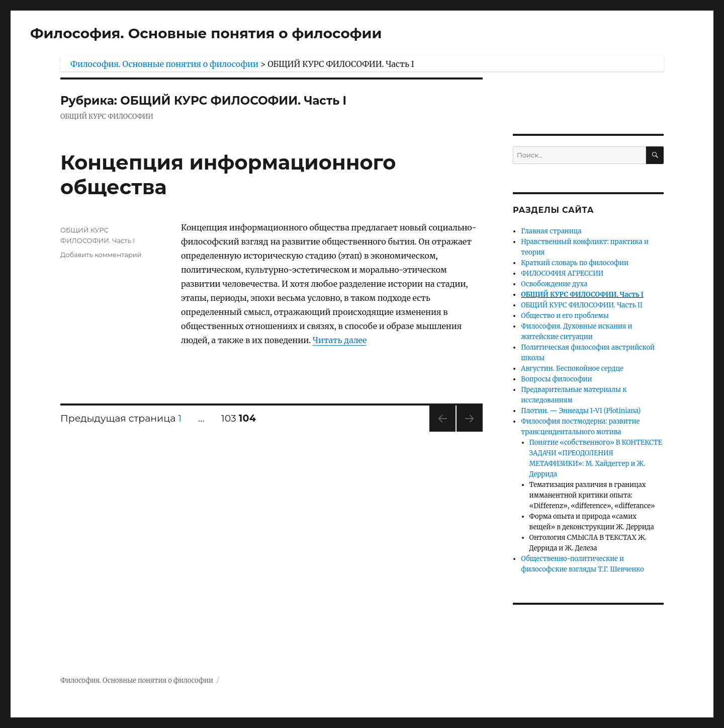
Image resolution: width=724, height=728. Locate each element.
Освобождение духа (554, 284)
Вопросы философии (556, 379)
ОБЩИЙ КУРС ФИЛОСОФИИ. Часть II (582, 305)
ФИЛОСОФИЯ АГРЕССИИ (562, 273)
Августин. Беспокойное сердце (572, 369)
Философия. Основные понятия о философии (206, 33)
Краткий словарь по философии (575, 263)
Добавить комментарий (101, 255)
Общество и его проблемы (565, 316)
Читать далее (340, 340)
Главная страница (551, 231)
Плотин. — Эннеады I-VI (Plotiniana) (581, 411)
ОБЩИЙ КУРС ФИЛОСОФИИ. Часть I (582, 295)
